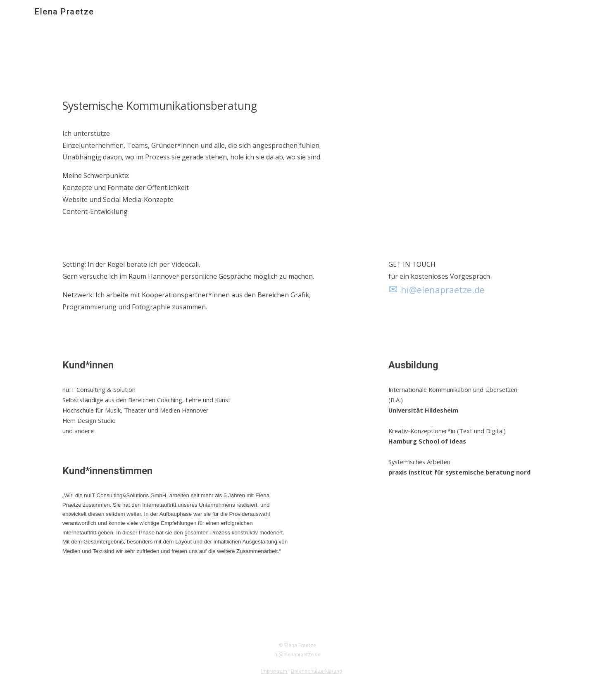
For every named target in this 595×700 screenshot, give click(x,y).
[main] (196, 164)
